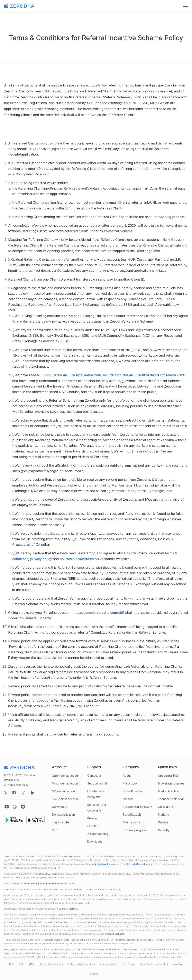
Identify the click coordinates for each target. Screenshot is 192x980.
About (127, 776)
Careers (128, 799)
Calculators (166, 807)
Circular (92, 826)
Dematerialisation (63, 815)
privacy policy (41, 559)
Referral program (134, 830)
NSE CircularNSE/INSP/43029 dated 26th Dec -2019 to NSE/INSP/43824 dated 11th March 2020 (111, 375)
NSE (12, 964)
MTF (55, 830)
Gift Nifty (164, 830)
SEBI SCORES (43, 874)
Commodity (60, 807)
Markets (163, 815)
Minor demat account (66, 783)
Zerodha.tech (132, 815)
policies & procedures (77, 559)
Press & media (132, 791)
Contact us (94, 776)
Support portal (97, 783)
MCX (32, 964)
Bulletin (92, 818)
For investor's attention (154, 964)
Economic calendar (171, 799)
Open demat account (66, 776)
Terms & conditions (51, 964)
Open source (132, 822)
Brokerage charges (171, 783)
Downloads (95, 842)
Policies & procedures (81, 964)
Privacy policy (108, 964)
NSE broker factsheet (68, 909)
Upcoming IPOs (168, 776)
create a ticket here (114, 934)
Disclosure (128, 964)
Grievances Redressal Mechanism (57, 884)
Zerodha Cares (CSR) (137, 807)
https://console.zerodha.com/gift (98, 613)
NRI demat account (65, 791)
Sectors (163, 822)
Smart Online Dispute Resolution (21, 884)
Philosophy (130, 783)
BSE (21, 964)
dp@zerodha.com (143, 864)
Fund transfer (61, 822)
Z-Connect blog (98, 834)
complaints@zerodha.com (102, 864)
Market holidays (169, 791)
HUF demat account (65, 799)
